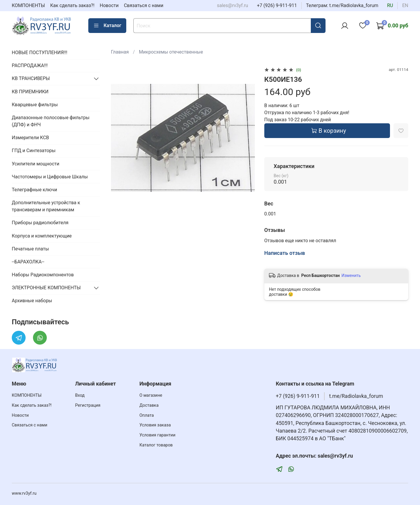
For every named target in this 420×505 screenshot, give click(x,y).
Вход (80, 395)
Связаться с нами (144, 5)
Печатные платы (30, 249)
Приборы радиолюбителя (40, 223)
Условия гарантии (157, 435)
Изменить (351, 275)
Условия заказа (155, 425)
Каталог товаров (156, 445)
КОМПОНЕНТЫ (28, 5)
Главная (120, 52)
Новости (109, 5)
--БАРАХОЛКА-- (28, 262)
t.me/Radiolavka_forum (356, 396)
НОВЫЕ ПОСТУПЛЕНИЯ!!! (40, 53)
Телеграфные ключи (34, 190)
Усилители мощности (36, 164)
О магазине (151, 395)
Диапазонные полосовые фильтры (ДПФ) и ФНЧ (51, 121)
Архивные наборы (32, 301)
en (405, 5)
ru (390, 5)
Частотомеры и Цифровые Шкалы (50, 177)
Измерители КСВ (30, 138)
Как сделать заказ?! (72, 5)
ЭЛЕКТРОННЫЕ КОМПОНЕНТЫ (46, 288)
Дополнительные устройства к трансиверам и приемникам (46, 206)
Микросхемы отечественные (171, 52)
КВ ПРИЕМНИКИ (30, 92)
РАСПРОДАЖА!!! (30, 65)
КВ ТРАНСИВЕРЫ (31, 78)
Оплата (147, 415)
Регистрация (88, 405)
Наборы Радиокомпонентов (43, 275)
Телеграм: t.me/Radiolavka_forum (342, 5)
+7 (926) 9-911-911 (277, 5)
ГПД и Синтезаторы (34, 151)
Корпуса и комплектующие (42, 236)
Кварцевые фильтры (35, 105)
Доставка (149, 405)
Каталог (107, 26)
